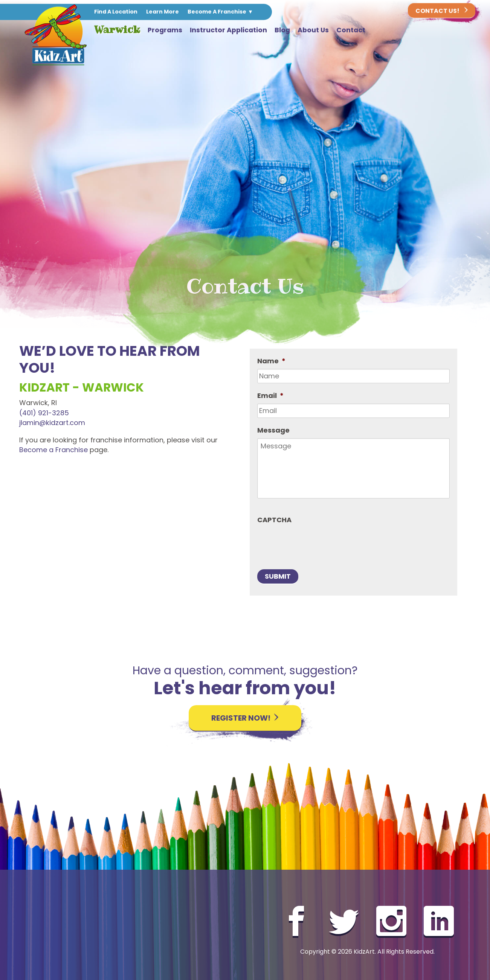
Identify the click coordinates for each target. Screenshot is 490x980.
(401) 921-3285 (44, 413)
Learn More (163, 12)
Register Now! (245, 718)
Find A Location (116, 12)
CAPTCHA (274, 520)
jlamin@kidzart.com (52, 423)
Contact (351, 30)
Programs (165, 30)
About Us (313, 30)
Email (270, 396)
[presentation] (314, 543)
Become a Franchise (53, 450)
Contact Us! (442, 11)
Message (273, 430)
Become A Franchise (217, 12)
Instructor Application (228, 30)
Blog (282, 30)
